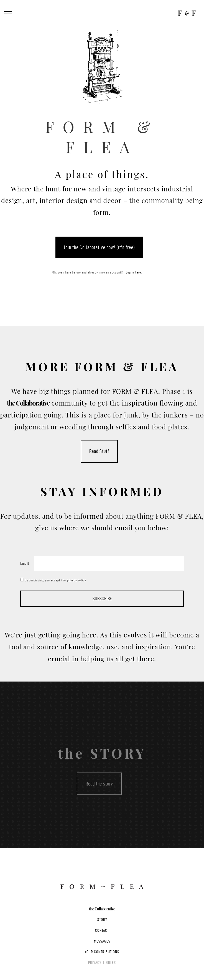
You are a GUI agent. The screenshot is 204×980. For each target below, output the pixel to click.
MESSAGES (102, 941)
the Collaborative (102, 909)
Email (25, 564)
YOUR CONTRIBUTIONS (102, 952)
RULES (111, 963)
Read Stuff (99, 451)
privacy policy (76, 580)
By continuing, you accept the (57, 580)
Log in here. (134, 272)
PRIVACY (95, 963)
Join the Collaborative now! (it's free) (99, 247)
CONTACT (102, 930)
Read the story (99, 784)
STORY (102, 920)
